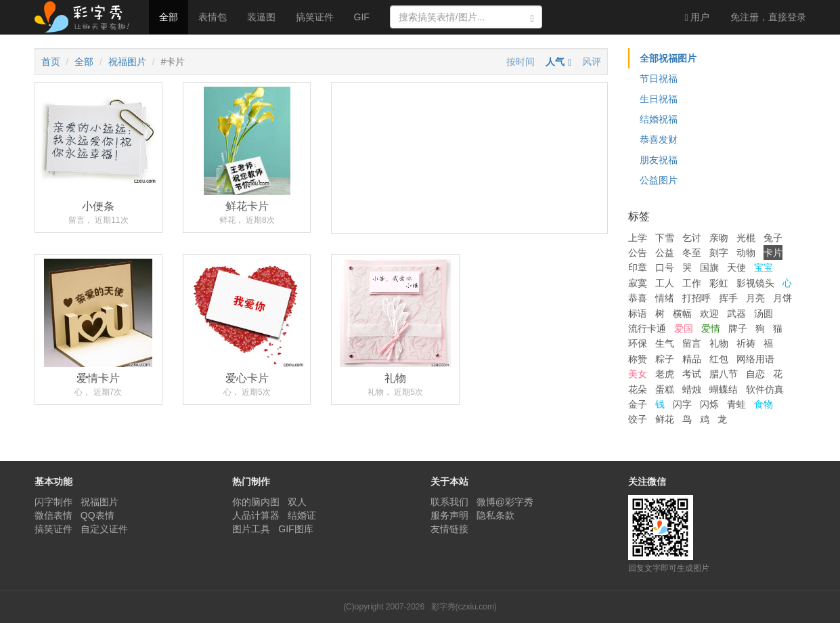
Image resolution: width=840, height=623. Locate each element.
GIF (362, 17)
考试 (692, 374)
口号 (665, 267)
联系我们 (449, 502)
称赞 (638, 359)
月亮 (755, 298)
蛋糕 (665, 389)
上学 (638, 238)
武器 (736, 314)
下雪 (665, 238)
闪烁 (709, 404)
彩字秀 (87, 17)
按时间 (521, 62)
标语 (638, 314)
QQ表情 (97, 515)
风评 (592, 62)
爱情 (711, 328)
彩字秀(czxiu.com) (464, 607)
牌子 (738, 328)
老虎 (665, 374)
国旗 (709, 267)
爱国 (684, 328)
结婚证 (302, 515)
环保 (638, 343)
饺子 (638, 419)
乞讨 (692, 238)
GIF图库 (295, 529)
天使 (736, 267)
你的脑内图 (256, 502)
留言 (692, 343)
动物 (746, 253)
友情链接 (449, 529)
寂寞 (638, 283)
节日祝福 (659, 79)
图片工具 (251, 529)
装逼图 (261, 17)
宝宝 (764, 267)
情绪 (665, 298)
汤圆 (764, 314)
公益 (665, 253)
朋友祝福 (659, 160)
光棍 (746, 238)
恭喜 (638, 298)
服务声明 (449, 515)
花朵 (638, 389)
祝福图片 (127, 62)
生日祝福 (659, 99)
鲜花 (665, 419)
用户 (697, 17)
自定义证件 (104, 529)
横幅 (682, 314)
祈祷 (746, 343)
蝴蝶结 (724, 389)
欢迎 (709, 314)
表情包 (213, 17)
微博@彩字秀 (505, 502)
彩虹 (719, 283)
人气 (555, 62)
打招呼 (697, 298)
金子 (638, 404)
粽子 (665, 359)
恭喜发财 (659, 139)
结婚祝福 (659, 119)
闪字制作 (53, 502)
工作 (692, 283)
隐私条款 (495, 515)
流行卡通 (647, 328)
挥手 (728, 298)
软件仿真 (765, 389)
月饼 (782, 298)
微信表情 (53, 515)
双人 (297, 502)
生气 (665, 343)
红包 (719, 359)
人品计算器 (256, 515)
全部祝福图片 (668, 58)
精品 (692, 359)
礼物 (719, 343)
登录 (768, 17)
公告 (638, 253)
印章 (638, 267)
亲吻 (719, 238)
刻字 (719, 253)
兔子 (773, 238)
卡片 (773, 253)
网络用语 (755, 359)
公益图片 (659, 180)
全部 (169, 17)
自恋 (755, 374)
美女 (638, 374)
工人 (665, 283)
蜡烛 (692, 389)
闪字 (682, 404)
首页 (51, 62)
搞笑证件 (315, 17)
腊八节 (724, 374)
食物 (764, 404)
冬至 (692, 253)
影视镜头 (755, 283)
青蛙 (736, 404)
